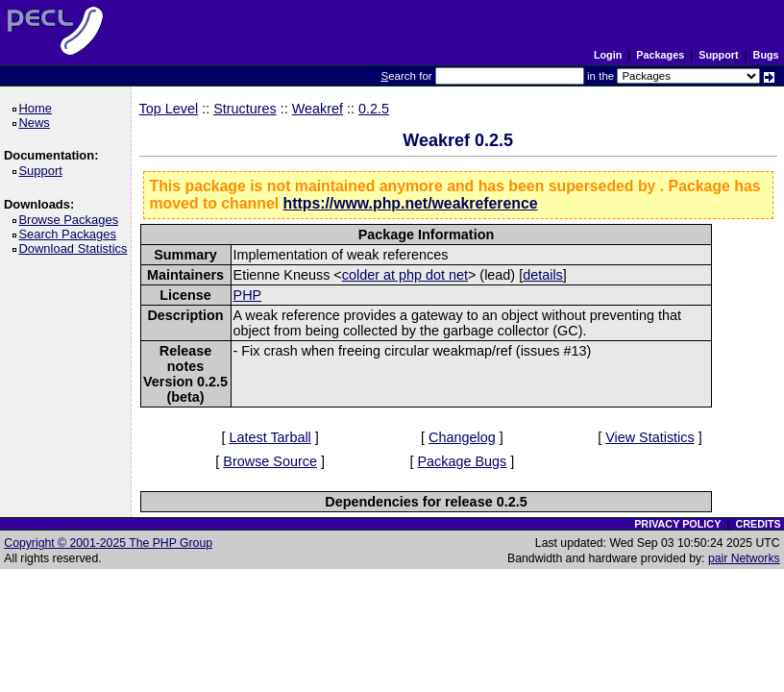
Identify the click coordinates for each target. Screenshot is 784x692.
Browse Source (270, 461)
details (543, 275)
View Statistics (650, 437)
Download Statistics (76, 248)
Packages (660, 55)
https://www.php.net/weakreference (411, 203)
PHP (248, 295)
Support (718, 55)
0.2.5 (374, 109)
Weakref (318, 109)
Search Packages (70, 234)
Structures (245, 109)
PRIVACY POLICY (677, 524)
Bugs (766, 55)
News (37, 123)
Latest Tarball (269, 437)
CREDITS (758, 524)
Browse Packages (72, 220)
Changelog (462, 437)
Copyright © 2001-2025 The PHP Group (108, 543)
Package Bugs (463, 461)
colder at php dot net (405, 275)
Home (38, 108)
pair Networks (744, 558)
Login (608, 55)
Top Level (169, 109)
